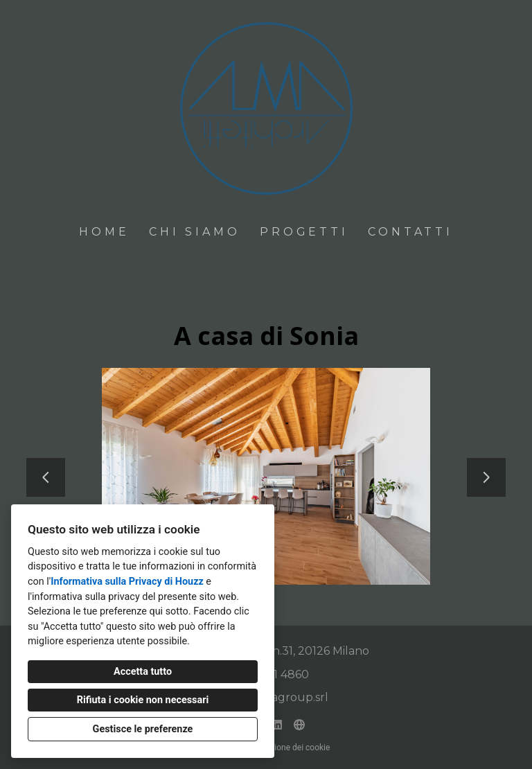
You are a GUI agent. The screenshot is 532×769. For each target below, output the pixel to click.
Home (104, 232)
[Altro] (299, 725)
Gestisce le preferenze (143, 729)
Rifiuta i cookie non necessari (143, 700)
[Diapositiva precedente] (46, 477)
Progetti (304, 232)
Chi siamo (194, 232)
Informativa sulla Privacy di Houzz (127, 582)
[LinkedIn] (277, 725)
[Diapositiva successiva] (486, 477)
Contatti (410, 232)
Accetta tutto (143, 672)
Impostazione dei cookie (285, 748)
